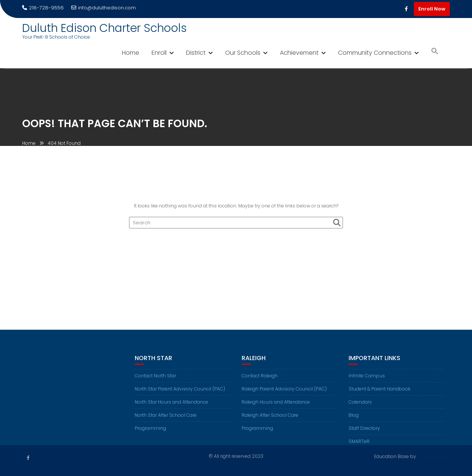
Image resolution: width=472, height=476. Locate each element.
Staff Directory (364, 433)
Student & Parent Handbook (380, 393)
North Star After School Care (166, 420)
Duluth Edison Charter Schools (104, 28)
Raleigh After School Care (270, 420)
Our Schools (243, 53)
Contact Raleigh (260, 380)
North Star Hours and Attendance (171, 406)
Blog (354, 420)
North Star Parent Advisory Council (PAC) (180, 393)
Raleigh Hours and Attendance (276, 406)
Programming (150, 433)
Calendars (360, 406)
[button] (435, 52)
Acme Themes (434, 456)
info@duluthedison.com (104, 8)
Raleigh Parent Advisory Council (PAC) (284, 393)
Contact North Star (155, 380)
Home (131, 53)
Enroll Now (432, 9)
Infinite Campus (367, 380)
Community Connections (375, 53)
